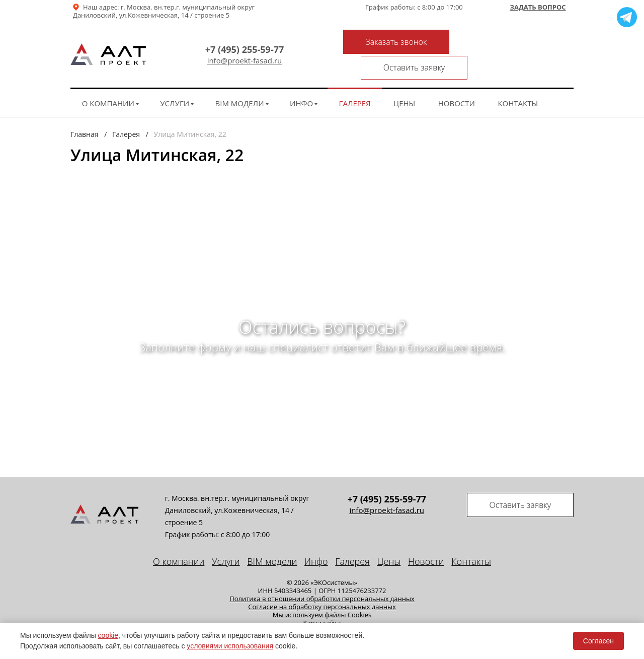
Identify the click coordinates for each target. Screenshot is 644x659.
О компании (108, 80)
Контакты (518, 80)
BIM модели (240, 80)
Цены (404, 80)
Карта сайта (322, 599)
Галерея (355, 80)
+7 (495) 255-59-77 (243, 38)
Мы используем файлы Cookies (322, 591)
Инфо (301, 80)
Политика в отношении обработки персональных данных (322, 575)
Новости (457, 80)
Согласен (598, 641)
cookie (108, 635)
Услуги (175, 80)
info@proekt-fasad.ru (243, 49)
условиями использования (230, 646)
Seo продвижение (463, 618)
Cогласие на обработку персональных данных (322, 583)
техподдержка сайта (534, 618)
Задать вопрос (538, 8)
